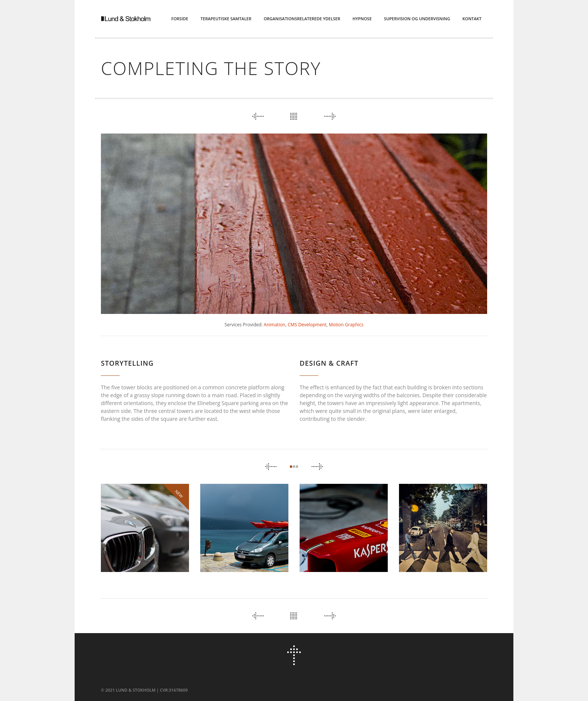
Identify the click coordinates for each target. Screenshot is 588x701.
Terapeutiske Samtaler (226, 19)
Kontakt (472, 19)
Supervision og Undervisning (417, 19)
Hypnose (362, 19)
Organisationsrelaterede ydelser (302, 19)
